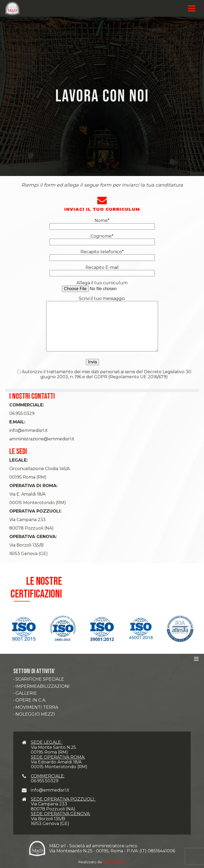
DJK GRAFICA (114, 862)
